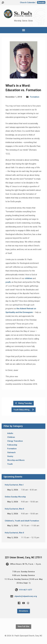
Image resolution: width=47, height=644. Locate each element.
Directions (24, 611)
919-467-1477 (26, 590)
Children (11, 437)
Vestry (10, 456)
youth (8, 282)
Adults (10, 433)
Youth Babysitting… (24, 410)
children (29, 278)
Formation (35, 97)
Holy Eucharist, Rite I (14, 485)
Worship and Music (16, 460)
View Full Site (23, 627)
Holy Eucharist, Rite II (14, 509)
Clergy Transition (15, 441)
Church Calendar (28, 2)
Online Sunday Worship (15, 497)
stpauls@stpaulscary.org (26, 596)
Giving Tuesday (23, 403)
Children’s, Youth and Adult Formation (22, 521)
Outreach (11, 452)
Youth (10, 464)
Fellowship (12, 445)
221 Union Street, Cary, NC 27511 (23, 557)
